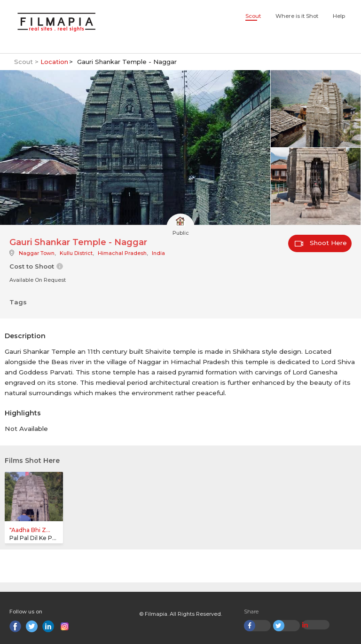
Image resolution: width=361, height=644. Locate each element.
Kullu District (76, 253)
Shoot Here (321, 243)
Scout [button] (253, 16)
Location (54, 62)
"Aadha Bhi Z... (30, 530)
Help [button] (339, 16)
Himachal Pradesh (122, 253)
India (158, 253)
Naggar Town (37, 253)
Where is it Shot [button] (297, 16)
